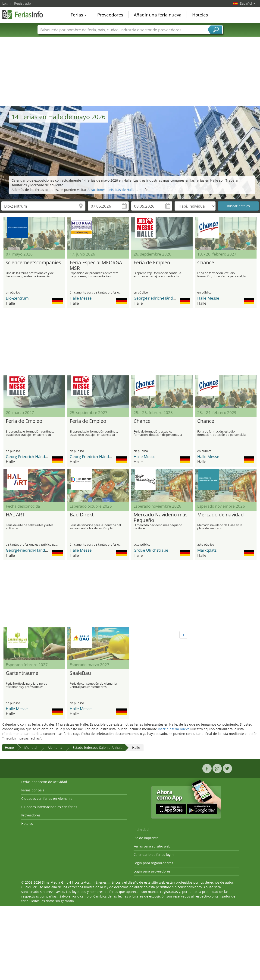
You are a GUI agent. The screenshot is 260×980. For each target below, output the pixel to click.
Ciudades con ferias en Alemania (47, 798)
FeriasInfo (25, 14)
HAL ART (15, 515)
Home (9, 748)
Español (248, 3)
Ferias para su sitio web (152, 846)
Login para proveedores (152, 871)
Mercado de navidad (221, 515)
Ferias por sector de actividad (44, 782)
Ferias (79, 15)
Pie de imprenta (146, 838)
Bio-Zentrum (17, 298)
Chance (206, 263)
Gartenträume (22, 673)
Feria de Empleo (152, 263)
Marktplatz (207, 550)
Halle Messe (81, 298)
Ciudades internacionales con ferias (49, 807)
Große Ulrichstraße (151, 550)
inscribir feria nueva (174, 729)
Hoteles (200, 15)
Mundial (31, 748)
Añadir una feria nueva (158, 15)
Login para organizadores (153, 863)
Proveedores (110, 15)
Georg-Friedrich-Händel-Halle (160, 298)
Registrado (22, 3)
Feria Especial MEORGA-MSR (97, 266)
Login (6, 3)
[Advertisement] (130, 72)
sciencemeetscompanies (33, 263)
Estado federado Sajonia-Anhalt (97, 748)
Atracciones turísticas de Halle (111, 190)
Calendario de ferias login (154, 855)
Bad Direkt (82, 515)
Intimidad (141, 830)
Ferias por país (33, 790)
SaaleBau (80, 673)
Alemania (55, 748)
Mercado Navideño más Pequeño (161, 518)
